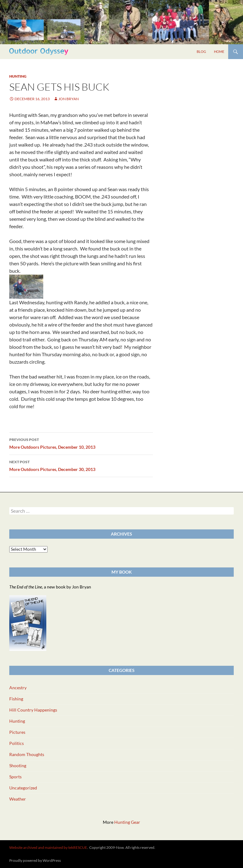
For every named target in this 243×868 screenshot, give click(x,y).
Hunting (18, 76)
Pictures (17, 732)
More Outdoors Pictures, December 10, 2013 (81, 443)
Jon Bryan (69, 99)
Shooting (18, 765)
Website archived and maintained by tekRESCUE (48, 847)
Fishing (16, 699)
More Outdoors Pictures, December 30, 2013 (81, 465)
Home (219, 51)
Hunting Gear (127, 822)
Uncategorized (23, 788)
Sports (15, 777)
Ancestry (18, 688)
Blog (201, 51)
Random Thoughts (27, 754)
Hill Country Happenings (33, 710)
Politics (17, 743)
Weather (18, 799)
